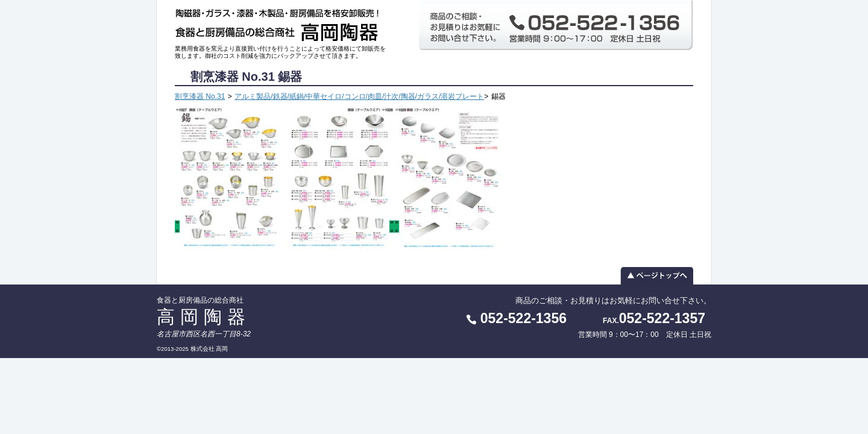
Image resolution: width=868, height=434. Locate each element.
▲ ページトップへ (434, 275)
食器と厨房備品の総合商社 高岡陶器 (280, 23)
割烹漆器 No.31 (200, 96)
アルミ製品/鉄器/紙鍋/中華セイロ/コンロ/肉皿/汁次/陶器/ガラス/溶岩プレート (359, 96)
